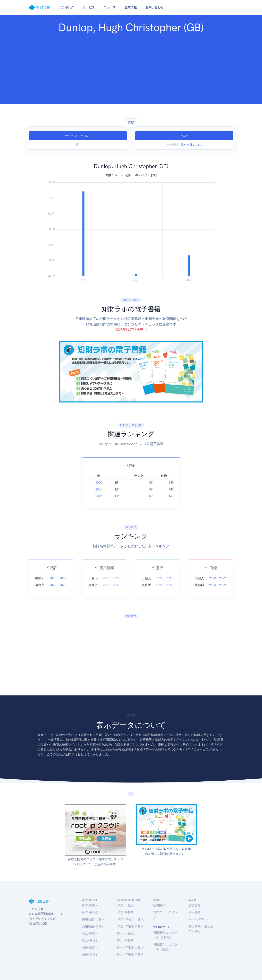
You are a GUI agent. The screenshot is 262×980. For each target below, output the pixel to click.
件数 (131, 122)
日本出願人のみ (191, 145)
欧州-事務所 (126, 940)
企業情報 (131, 7)
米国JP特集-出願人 (130, 919)
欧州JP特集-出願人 (130, 947)
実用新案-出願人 (93, 919)
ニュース (110, 7)
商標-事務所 (90, 954)
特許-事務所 (90, 912)
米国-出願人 (126, 905)
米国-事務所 (126, 912)
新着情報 (159, 905)
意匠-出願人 (90, 933)
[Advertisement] (131, 68)
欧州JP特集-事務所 (130, 954)
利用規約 (194, 912)
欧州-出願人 (126, 933)
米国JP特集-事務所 (130, 926)
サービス (89, 7)
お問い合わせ (155, 7)
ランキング (66, 7)
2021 (99, 496)
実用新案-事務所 (93, 926)
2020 (99, 490)
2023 (53, 585)
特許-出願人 (90, 905)
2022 (99, 503)
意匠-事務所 (90, 940)
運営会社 (194, 905)
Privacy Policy (198, 919)
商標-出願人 (90, 947)
